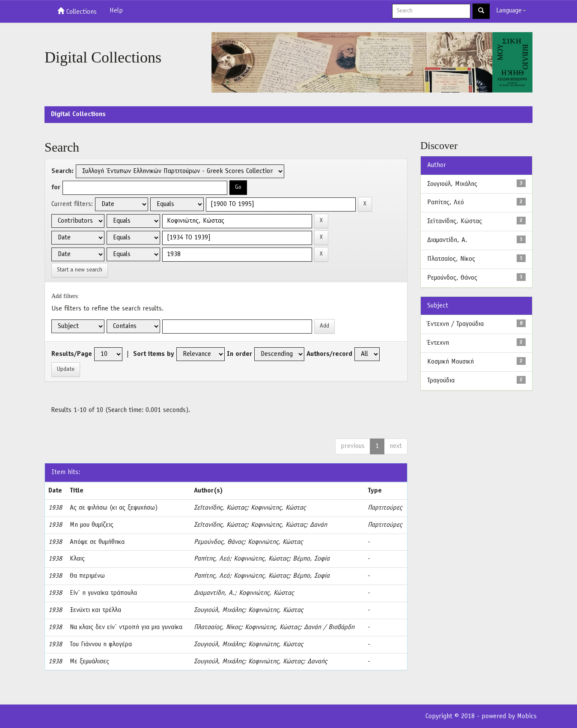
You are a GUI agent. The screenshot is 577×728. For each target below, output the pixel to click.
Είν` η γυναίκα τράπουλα (103, 593)
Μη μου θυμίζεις (92, 525)
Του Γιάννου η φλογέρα (101, 644)
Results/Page (72, 354)
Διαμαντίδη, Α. (214, 593)
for (56, 188)
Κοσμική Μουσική (451, 362)
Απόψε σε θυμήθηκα (97, 542)
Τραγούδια (441, 381)
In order (239, 354)
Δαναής (317, 662)
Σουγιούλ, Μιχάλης (219, 610)
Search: (62, 171)
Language (511, 11)
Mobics (527, 716)
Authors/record (329, 354)
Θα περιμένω (87, 576)
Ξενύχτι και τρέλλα (95, 610)
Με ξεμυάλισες (89, 662)
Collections (77, 11)
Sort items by (154, 354)
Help (116, 11)
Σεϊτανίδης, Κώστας (220, 508)
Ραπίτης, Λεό (212, 559)
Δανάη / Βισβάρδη (329, 627)
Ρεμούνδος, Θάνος (219, 542)
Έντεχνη (438, 343)
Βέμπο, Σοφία (311, 559)
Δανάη (318, 525)
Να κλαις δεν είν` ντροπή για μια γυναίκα (126, 627)
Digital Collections (78, 114)
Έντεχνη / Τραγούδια (455, 324)
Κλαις (77, 559)
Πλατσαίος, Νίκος (217, 627)
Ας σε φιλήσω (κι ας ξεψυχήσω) (114, 508)
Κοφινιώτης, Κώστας (278, 508)
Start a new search (80, 270)
